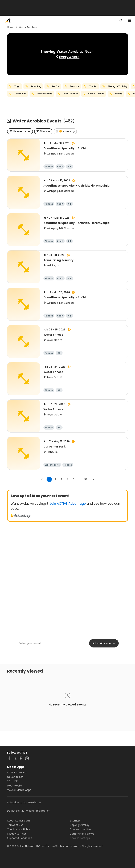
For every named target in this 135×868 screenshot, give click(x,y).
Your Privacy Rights (19, 829)
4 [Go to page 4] (67, 479)
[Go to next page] (93, 479)
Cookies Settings (80, 838)
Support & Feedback (19, 838)
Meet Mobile (15, 786)
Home (11, 27)
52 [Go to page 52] (86, 479)
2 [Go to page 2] (55, 479)
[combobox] (20, 131)
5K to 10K (12, 781)
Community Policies (82, 834)
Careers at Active (80, 829)
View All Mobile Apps (19, 790)
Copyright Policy (79, 825)
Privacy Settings (17, 834)
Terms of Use (15, 825)
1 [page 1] (49, 479)
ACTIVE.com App (17, 773)
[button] (43, 131)
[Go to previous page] (42, 479)
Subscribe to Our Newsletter (24, 803)
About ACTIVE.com (18, 821)
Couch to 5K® (15, 777)
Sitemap (75, 821)
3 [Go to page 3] (61, 479)
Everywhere (69, 57)
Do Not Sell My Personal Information (29, 811)
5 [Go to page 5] (73, 479)
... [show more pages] (79, 479)
